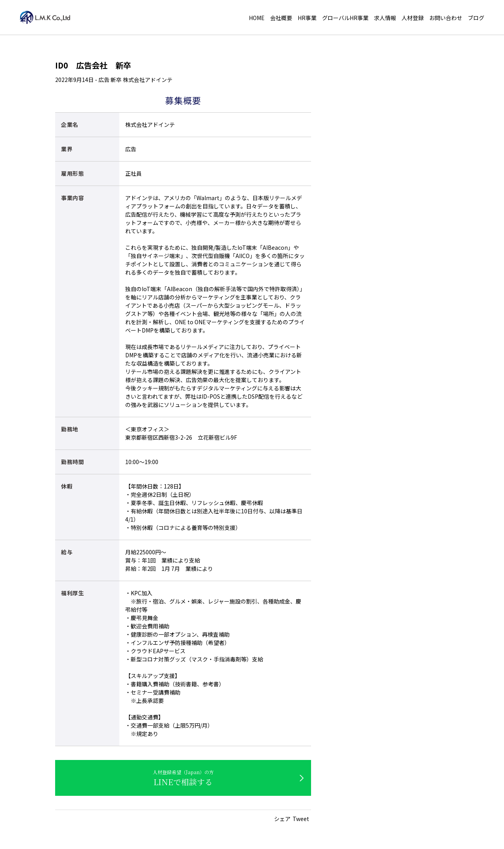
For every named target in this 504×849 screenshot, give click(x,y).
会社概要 (281, 18)
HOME (257, 18)
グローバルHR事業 (345, 18)
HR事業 (307, 18)
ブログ (476, 18)
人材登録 (413, 18)
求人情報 (385, 18)
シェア (282, 819)
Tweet (301, 819)
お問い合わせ (446, 18)
